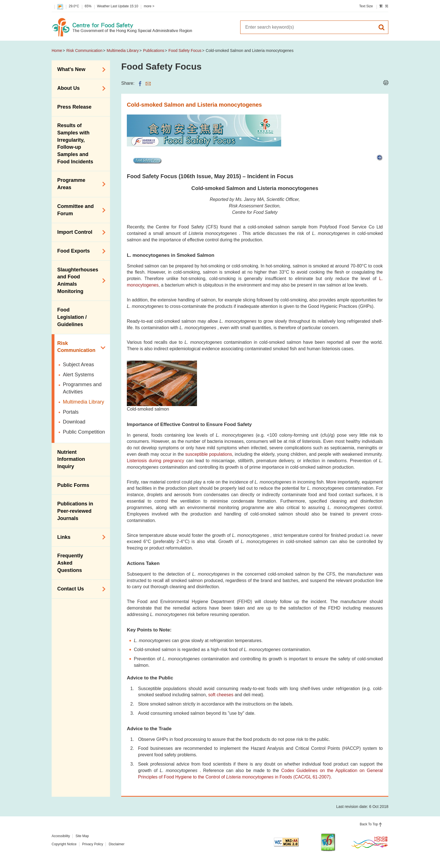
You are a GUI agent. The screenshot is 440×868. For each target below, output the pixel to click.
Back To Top (369, 824)
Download (74, 422)
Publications (154, 51)
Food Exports (79, 251)
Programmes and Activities (82, 388)
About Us (79, 88)
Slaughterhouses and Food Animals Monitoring (79, 280)
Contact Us (79, 589)
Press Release (74, 107)
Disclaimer (116, 844)
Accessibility (61, 836)
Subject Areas (78, 365)
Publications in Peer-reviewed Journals (75, 511)
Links (79, 537)
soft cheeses (221, 695)
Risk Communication (84, 51)
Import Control (79, 232)
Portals (71, 412)
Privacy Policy (93, 844)
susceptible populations (209, 454)
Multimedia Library (123, 51)
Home (57, 51)
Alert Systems (78, 375)
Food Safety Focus (185, 51)
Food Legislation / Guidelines (72, 317)
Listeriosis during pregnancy (155, 461)
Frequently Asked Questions (70, 563)
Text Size (366, 6)
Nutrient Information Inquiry (71, 459)
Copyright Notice (64, 844)
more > (149, 6)
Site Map (82, 836)
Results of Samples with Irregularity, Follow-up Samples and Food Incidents (75, 144)
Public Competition (84, 432)
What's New (79, 70)
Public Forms (73, 485)
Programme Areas (79, 184)
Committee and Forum (79, 210)
